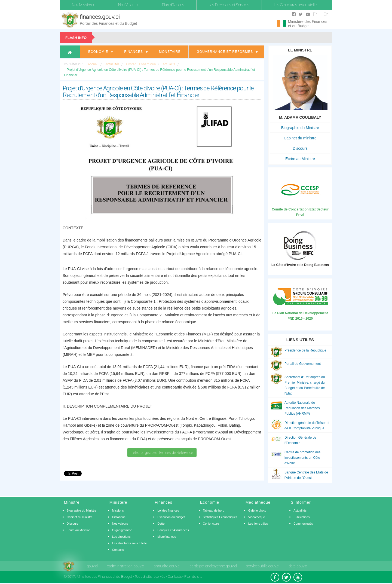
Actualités (300, 510)
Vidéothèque (257, 517)
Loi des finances (168, 510)
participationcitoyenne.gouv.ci (213, 566)
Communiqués (303, 524)
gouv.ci (92, 566)
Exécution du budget (171, 517)
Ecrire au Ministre (300, 159)
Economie (98, 52)
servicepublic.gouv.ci (263, 566)
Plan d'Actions (173, 5)
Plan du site (193, 577)
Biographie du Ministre (300, 128)
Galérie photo (257, 510)
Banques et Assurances (173, 530)
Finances (134, 52)
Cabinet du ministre (300, 138)
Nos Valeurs (128, 5)
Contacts (118, 550)
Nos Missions (83, 5)
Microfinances (167, 537)
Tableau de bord (214, 510)
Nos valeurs (120, 524)
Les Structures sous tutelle (295, 5)
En (326, 14)
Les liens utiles (258, 524)
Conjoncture (211, 524)
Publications (301, 517)
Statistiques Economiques (220, 517)
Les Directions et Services (229, 5)
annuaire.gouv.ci (167, 566)
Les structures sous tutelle (130, 543)
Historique (119, 517)
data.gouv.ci (298, 566)
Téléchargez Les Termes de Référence (162, 452)
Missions (118, 510)
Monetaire (170, 52)
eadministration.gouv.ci (126, 566)
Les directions (121, 537)
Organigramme (122, 530)
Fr (315, 14)
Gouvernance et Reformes (225, 52)
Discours (300, 148)
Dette (161, 524)
